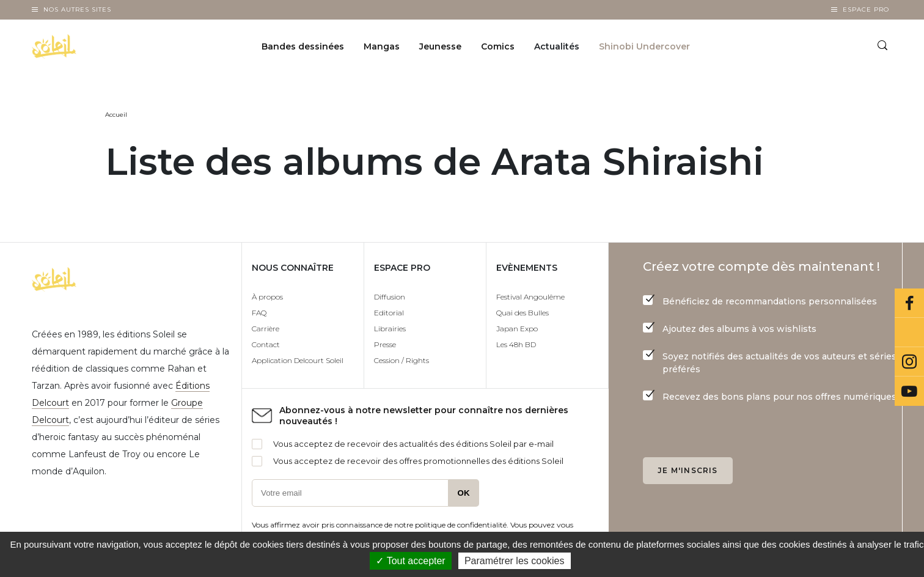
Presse (385, 344)
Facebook (909, 303)
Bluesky (909, 333)
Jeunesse (440, 46)
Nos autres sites (77, 9)
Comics (498, 46)
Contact (266, 344)
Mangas (382, 46)
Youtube (909, 391)
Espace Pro (866, 9)
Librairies (390, 329)
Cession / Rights (402, 360)
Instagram (909, 362)
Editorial (389, 313)
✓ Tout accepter (410, 561)
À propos (267, 297)
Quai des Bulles (522, 313)
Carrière (266, 329)
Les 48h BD (516, 344)
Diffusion (390, 297)
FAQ (259, 313)
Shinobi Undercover (644, 46)
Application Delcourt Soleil (298, 360)
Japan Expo (517, 329)
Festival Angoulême (530, 297)
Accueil (116, 115)
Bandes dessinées (303, 46)
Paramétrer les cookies (515, 561)
